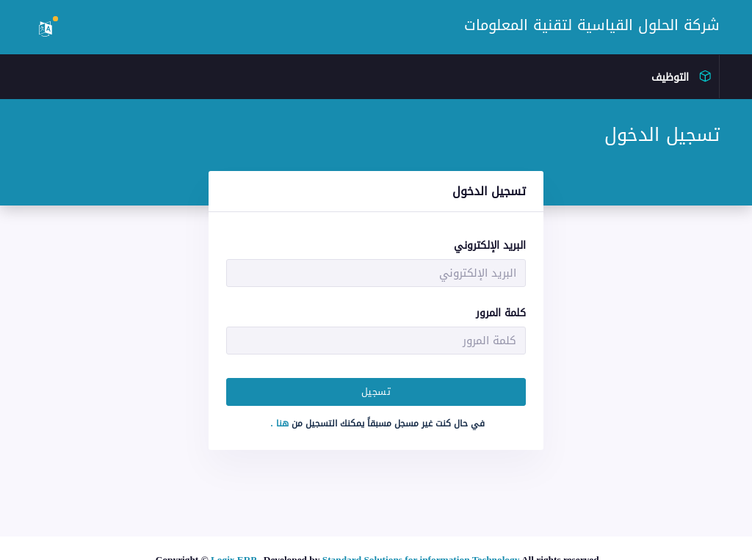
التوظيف (679, 77)
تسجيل (376, 392)
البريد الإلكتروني (490, 246)
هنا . (281, 423)
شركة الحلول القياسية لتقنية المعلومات (592, 25)
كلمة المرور (501, 313)
